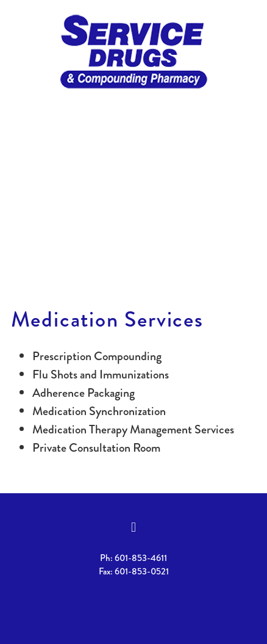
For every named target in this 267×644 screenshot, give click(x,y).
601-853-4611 (141, 558)
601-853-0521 (142, 571)
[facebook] (133, 527)
